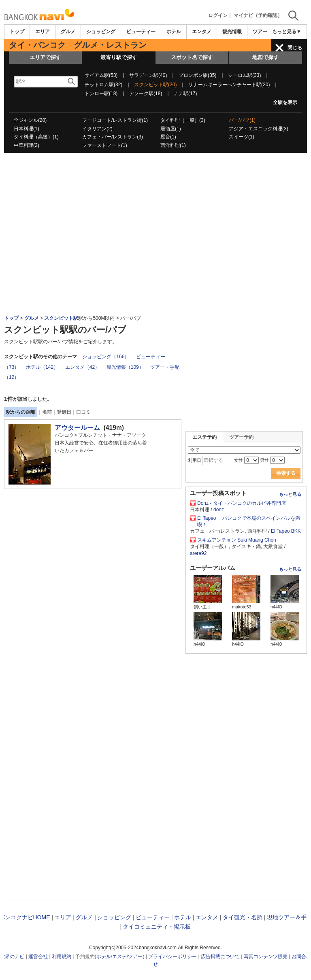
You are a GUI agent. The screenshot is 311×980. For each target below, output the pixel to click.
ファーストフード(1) (105, 145)
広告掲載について (220, 957)
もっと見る (290, 494)
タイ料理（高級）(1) (36, 137)
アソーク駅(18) (146, 94)
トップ (17, 32)
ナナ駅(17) (185, 94)
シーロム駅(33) (244, 75)
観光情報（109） (125, 367)
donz (219, 510)
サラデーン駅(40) (148, 75)
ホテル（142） (42, 367)
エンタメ (202, 32)
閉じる (295, 48)
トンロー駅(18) (101, 94)
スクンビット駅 (61, 318)
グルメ (68, 32)
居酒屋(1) (171, 129)
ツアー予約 (241, 437)
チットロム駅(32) (103, 85)
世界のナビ (12, 957)
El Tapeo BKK (286, 531)
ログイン (218, 15)
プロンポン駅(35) (197, 75)
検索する (286, 473)
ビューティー (141, 32)
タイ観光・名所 (243, 917)
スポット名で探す (192, 57)
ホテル (174, 32)
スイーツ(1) (242, 137)
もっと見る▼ (287, 32)
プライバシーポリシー (173, 957)
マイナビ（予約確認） (258, 15)
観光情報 (232, 32)
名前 (47, 412)
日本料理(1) (27, 129)
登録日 (64, 412)
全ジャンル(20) (30, 120)
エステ (119, 957)
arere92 (198, 553)
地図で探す (265, 57)
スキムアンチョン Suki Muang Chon (237, 540)
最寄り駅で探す (119, 57)
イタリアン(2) (97, 129)
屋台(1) (168, 137)
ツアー (135, 957)
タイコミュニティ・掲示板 (157, 927)
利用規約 (62, 957)
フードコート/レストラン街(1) (115, 120)
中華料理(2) (27, 145)
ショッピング (101, 32)
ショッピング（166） (106, 357)
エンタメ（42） (82, 367)
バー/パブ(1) (242, 120)
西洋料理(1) (173, 145)
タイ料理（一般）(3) (183, 120)
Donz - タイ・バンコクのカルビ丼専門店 (244, 503)
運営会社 (38, 957)
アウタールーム (77, 428)
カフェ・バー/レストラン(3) (113, 137)
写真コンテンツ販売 (266, 957)
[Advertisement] (155, 175)
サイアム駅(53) (101, 75)
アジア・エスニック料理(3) (259, 129)
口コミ (83, 412)
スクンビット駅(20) (155, 85)
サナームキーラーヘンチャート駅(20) (229, 85)
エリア (43, 32)
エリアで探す (45, 57)
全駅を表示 (285, 102)
